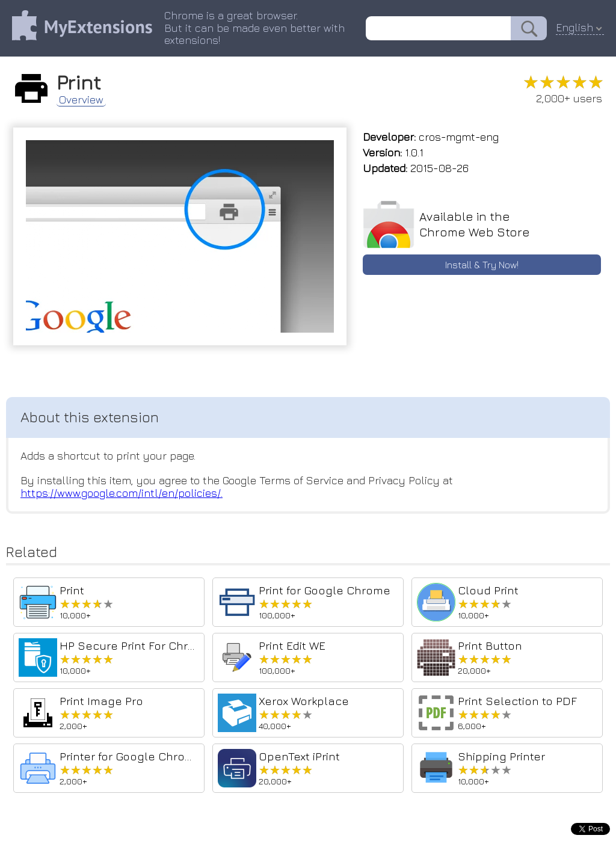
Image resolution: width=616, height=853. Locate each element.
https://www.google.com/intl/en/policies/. (122, 493)
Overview (81, 100)
